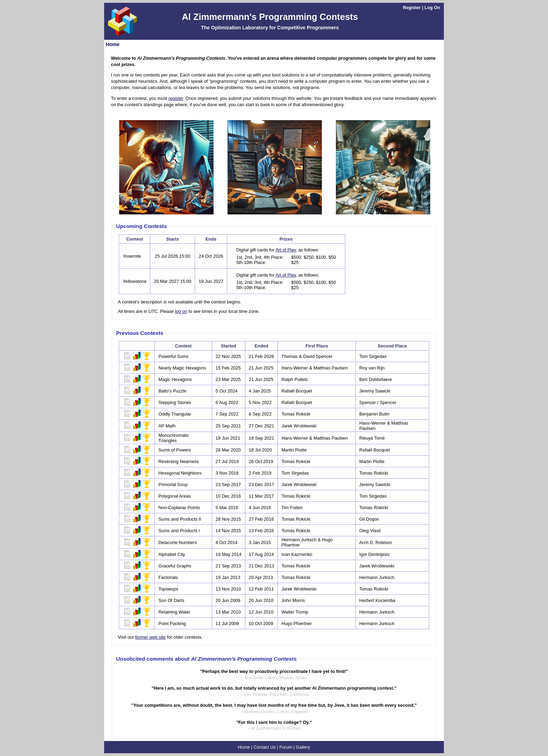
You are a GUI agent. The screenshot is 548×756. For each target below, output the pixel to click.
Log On (432, 8)
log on (181, 311)
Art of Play (286, 250)
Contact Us (264, 747)
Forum (286, 747)
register (176, 98)
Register (412, 8)
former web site (150, 637)
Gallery (303, 747)
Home (113, 44)
